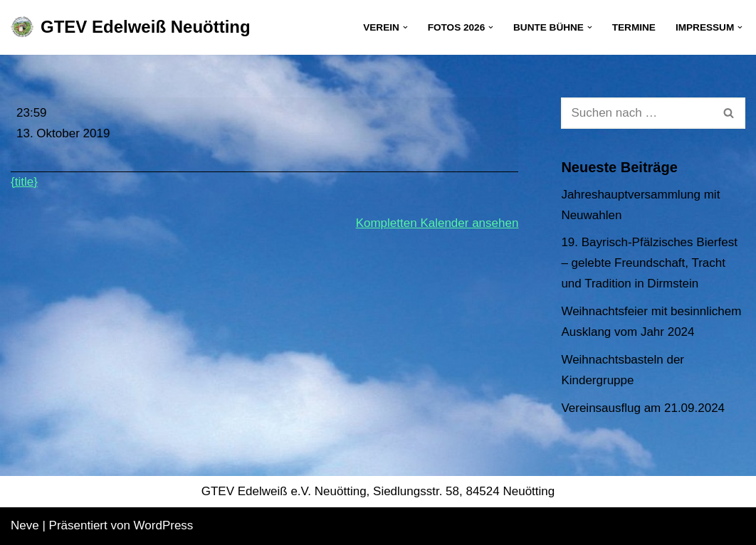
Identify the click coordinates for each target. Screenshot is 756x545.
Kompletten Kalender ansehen (437, 223)
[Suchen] (637, 113)
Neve (25, 525)
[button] (405, 27)
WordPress (164, 525)
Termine (634, 27)
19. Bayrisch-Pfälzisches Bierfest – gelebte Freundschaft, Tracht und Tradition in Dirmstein (649, 263)
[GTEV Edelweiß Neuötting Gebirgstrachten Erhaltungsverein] (131, 27)
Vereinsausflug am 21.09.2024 (643, 408)
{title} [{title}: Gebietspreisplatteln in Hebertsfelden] (24, 182)
